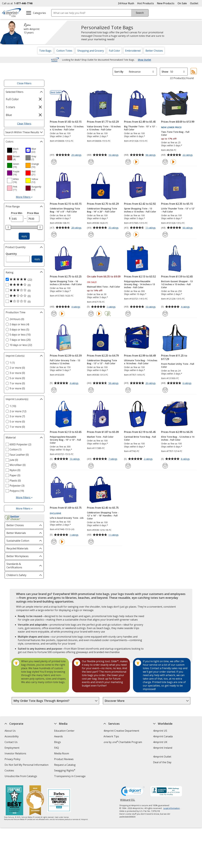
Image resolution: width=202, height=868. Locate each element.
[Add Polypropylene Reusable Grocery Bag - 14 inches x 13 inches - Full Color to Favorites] (128, 314)
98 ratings (151, 155)
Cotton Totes (64, 51)
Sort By (119, 72)
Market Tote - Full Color (100, 437)
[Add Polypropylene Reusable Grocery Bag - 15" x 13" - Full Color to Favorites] (54, 466)
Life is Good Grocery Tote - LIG (67, 518)
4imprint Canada (163, 736)
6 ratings (187, 383)
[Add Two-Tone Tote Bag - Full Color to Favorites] (165, 162)
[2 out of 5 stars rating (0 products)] (23, 296)
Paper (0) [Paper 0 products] (15, 475)
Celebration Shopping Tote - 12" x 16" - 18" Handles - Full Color (103, 516)
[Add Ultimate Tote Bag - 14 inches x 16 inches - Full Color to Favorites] (128, 390)
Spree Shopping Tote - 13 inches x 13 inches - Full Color (140, 210)
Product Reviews (64, 759)
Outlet (195, 3)
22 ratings (188, 155)
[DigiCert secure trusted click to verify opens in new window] (133, 792)
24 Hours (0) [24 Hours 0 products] (17, 319)
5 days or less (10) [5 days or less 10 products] (20, 335)
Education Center (64, 731)
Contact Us (11, 742)
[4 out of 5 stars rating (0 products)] (23, 285)
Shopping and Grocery (91, 51)
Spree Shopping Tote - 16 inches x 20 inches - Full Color (66, 283)
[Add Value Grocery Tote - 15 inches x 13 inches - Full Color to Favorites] (91, 162)
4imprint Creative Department (121, 731)
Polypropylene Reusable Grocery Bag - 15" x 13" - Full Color (65, 440)
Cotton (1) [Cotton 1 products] (16, 449)
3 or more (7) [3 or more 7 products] (17, 416)
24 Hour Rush (126, 3)
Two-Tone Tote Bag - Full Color (175, 133)
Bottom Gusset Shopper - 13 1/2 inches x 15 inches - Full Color (177, 284)
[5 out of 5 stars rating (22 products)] (23, 279)
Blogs (58, 742)
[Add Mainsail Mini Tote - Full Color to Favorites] (91, 314)
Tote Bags (45, 51)
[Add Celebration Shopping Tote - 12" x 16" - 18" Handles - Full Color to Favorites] (91, 542)
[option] (15, 150)
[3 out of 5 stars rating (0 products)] (23, 290)
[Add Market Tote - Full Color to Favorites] (91, 466)
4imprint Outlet (162, 757)
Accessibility (12, 736)
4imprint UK (160, 742)
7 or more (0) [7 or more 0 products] (17, 383)
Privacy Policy (13, 759)
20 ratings (151, 383)
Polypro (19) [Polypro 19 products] (17, 491)
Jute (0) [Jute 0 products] (14, 460)
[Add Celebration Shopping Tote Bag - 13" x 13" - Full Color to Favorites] (91, 390)
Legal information (172, 808)
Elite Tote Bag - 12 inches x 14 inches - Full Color (178, 438)
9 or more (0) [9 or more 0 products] (17, 388)
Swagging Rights (65, 770)
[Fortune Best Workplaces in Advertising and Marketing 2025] (14, 801)
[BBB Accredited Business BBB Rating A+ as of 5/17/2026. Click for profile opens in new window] (166, 792)
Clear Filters (24, 124)
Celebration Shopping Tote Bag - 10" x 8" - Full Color (65, 210)
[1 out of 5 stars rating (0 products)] (23, 301)
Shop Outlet (144, 60)
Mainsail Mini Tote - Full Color (104, 287)
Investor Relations (16, 754)
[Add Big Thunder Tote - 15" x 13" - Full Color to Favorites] (128, 162)
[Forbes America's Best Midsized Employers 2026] (59, 801)
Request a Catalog (65, 765)
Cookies (10, 771)
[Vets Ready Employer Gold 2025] (35, 801)
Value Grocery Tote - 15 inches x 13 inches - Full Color (104, 128)
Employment (12, 748)
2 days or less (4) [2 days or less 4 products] (19, 324)
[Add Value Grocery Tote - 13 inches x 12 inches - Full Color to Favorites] (54, 162)
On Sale (182, 3)
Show (165, 72)
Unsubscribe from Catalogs (21, 777)
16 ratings (114, 155)
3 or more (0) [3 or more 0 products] (17, 373)
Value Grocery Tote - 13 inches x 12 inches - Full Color (67, 128)
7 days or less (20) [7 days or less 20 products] (20, 340)
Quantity (11, 254)
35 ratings (114, 228)
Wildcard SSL (128, 801)
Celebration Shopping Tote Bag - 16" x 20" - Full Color (102, 210)
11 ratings (151, 228)
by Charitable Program (123, 742)
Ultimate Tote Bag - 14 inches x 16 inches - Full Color (141, 362)
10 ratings (151, 307)
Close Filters (24, 83)
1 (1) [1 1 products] (12, 363)
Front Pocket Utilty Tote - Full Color (178, 365)
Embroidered (133, 51)
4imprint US (160, 731)
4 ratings (76, 307)
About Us (10, 731)
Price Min (17, 213)
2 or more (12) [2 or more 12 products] (18, 411)
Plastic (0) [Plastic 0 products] (15, 481)
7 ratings (113, 459)
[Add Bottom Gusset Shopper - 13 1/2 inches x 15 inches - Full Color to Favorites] (165, 314)
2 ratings (149, 459)
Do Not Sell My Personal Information (27, 765)
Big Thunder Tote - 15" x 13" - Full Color (140, 128)
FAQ (56, 748)
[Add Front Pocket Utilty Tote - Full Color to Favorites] (165, 390)
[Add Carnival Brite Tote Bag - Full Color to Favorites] (128, 466)
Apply (24, 236)
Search (140, 13)
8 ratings (186, 459)
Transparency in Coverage (70, 777)
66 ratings (188, 228)
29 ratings (77, 155)
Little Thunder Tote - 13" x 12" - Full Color (178, 210)
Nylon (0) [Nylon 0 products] (15, 470)
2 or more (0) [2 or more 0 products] (17, 368)
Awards (58, 736)
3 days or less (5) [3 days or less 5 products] (19, 330)
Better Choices (154, 51)
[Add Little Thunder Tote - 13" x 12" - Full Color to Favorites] (165, 235)
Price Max (33, 213)
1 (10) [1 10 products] (13, 406)
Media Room (62, 753)
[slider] (8, 227)
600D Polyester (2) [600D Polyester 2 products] (20, 444)
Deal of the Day (162, 762)
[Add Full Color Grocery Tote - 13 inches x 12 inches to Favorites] (54, 390)
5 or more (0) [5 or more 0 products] (17, 378)
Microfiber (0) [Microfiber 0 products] (18, 465)
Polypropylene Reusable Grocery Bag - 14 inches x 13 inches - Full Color (139, 284)
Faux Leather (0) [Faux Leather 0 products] (19, 455)
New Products (166, 3)
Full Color (114, 51)
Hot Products (146, 3)
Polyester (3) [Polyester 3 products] (17, 486)
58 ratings (114, 383)
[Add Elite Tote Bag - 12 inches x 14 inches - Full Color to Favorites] (165, 466)
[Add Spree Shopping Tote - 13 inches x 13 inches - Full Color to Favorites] (128, 235)
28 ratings (77, 228)
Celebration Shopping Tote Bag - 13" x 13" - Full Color (102, 362)
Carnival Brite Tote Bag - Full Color (140, 438)
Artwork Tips (111, 736)
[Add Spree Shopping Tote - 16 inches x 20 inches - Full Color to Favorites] (54, 314)
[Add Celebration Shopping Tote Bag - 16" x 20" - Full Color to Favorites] (91, 235)
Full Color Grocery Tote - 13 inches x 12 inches (65, 362)
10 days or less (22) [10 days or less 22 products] (21, 345)
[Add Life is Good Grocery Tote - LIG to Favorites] (54, 542)
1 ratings (111, 307)
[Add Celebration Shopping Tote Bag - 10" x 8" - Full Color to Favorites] (54, 235)
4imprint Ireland (163, 748)
